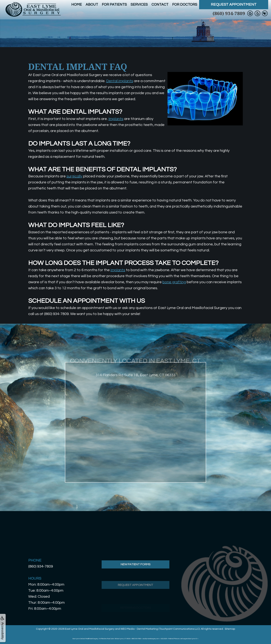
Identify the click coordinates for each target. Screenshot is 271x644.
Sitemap (230, 629)
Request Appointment (234, 5)
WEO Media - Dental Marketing (139, 629)
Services (139, 5)
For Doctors (185, 5)
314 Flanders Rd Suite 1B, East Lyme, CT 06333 (135, 385)
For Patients (114, 5)
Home (77, 5)
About (92, 5)
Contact (160, 5)
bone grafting (174, 282)
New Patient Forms (136, 574)
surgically (74, 176)
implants (118, 270)
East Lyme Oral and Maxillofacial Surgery (90, 629)
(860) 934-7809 (229, 13)
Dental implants (120, 81)
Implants (116, 119)
